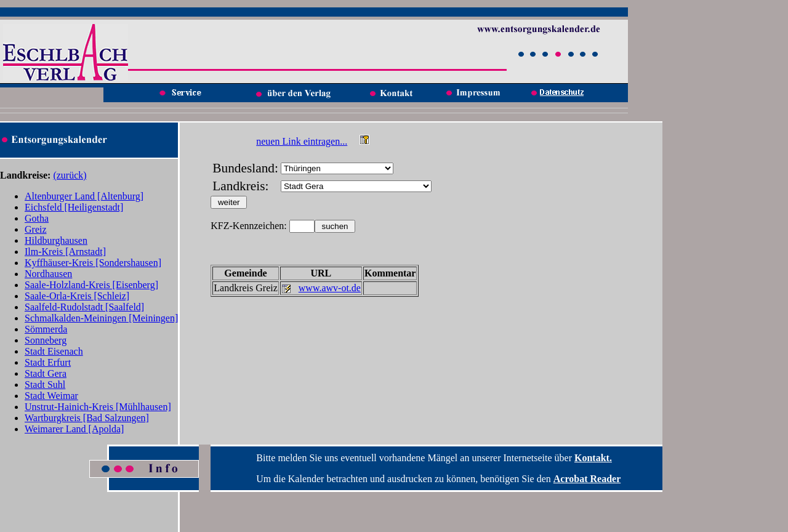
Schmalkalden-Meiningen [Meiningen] (101, 318)
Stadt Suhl (45, 385)
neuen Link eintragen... (302, 141)
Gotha (37, 218)
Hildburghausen (56, 240)
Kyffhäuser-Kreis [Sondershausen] (93, 263)
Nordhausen (48, 274)
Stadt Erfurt (48, 362)
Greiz (36, 229)
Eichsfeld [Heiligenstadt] (74, 207)
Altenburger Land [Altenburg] (84, 196)
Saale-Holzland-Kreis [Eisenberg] (91, 285)
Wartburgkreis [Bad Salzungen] (87, 418)
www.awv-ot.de (330, 288)
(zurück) (70, 175)
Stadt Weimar (51, 396)
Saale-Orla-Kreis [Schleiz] (77, 296)
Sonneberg (46, 340)
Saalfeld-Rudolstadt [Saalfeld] (84, 307)
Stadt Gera (46, 373)
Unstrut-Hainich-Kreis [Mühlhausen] (98, 407)
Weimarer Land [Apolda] (74, 429)
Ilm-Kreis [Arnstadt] (65, 252)
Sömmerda (46, 329)
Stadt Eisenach (54, 351)
